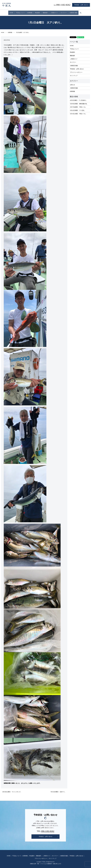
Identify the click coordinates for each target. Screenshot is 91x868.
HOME (6, 12)
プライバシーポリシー (76, 71)
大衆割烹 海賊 (79, 12)
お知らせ (72, 83)
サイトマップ (74, 74)
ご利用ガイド (56, 12)
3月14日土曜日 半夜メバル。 (78, 112)
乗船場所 (46, 12)
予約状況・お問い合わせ (81, 5)
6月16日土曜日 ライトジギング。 (12, 790)
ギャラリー (67, 12)
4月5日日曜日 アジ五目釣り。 (79, 99)
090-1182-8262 (48, 830)
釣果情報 (28, 12)
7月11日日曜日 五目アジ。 (58, 790)
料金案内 (37, 12)
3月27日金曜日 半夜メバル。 (78, 106)
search (88, 12)
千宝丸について (16, 12)
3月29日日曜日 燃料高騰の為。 (79, 102)
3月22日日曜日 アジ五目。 (78, 109)
